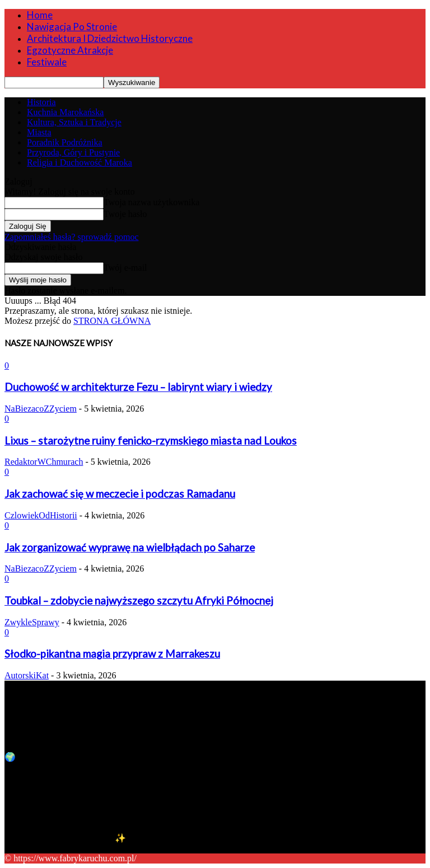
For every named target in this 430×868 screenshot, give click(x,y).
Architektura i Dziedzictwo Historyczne (110, 38)
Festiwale (47, 62)
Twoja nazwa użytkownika (151, 202)
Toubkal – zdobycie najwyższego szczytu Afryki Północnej (139, 601)
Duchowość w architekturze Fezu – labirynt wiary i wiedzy (138, 387)
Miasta (39, 132)
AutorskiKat (27, 675)
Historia (41, 102)
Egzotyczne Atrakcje (70, 50)
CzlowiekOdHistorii (41, 515)
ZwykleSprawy (32, 622)
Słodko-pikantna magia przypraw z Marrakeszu (112, 654)
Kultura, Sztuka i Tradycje (74, 122)
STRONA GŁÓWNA (112, 321)
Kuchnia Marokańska (65, 112)
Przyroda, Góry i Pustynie (73, 152)
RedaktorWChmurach (44, 462)
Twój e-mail (125, 268)
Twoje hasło (125, 214)
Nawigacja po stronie (72, 27)
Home (40, 15)
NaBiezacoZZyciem (41, 409)
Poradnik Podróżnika (65, 142)
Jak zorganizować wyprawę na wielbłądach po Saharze (130, 548)
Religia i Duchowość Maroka (80, 162)
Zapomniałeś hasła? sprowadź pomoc (71, 237)
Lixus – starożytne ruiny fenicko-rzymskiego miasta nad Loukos (151, 441)
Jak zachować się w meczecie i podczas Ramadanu (120, 494)
